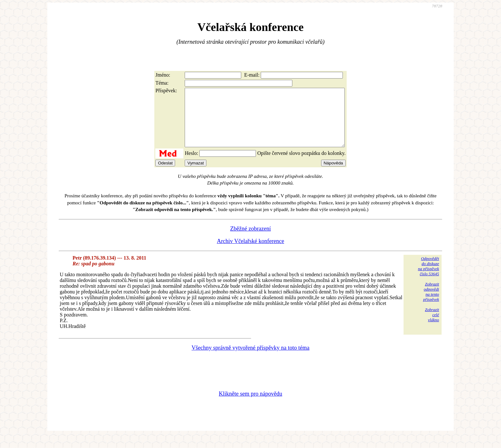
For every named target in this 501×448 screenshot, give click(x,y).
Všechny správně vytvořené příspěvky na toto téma (251, 359)
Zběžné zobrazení (250, 240)
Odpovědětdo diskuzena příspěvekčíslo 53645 (428, 278)
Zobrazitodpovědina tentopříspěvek (431, 303)
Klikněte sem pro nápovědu (250, 405)
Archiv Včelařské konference (251, 253)
